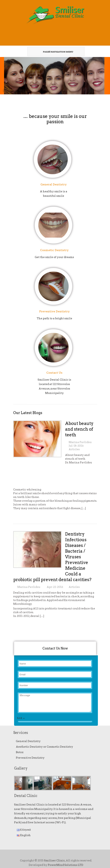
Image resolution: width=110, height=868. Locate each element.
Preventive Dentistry (54, 311)
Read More (22, 515)
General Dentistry (54, 184)
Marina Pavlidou (80, 442)
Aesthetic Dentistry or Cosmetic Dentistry (44, 747)
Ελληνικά (24, 830)
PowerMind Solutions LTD (66, 865)
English (24, 835)
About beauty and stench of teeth (79, 429)
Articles (74, 449)
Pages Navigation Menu (54, 52)
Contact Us (54, 373)
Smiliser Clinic (54, 861)
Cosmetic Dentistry (54, 250)
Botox (20, 752)
